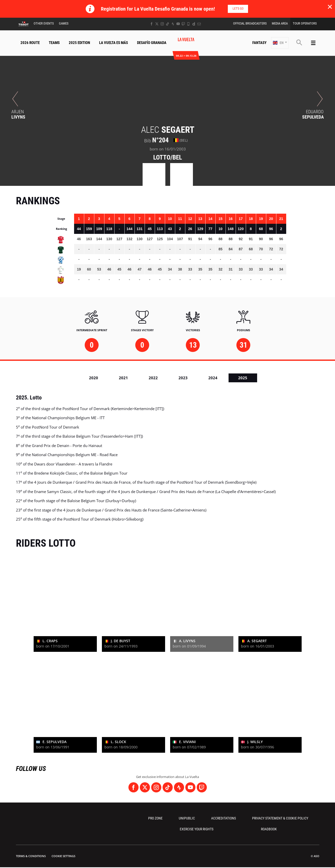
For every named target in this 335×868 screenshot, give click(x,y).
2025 (243, 378)
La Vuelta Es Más (114, 43)
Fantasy (259, 43)
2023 (183, 378)
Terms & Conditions (31, 856)
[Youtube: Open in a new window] (178, 24)
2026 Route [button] (30, 43)
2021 (123, 378)
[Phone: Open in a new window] (188, 24)
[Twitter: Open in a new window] (157, 24)
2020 (94, 378)
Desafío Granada (152, 43)
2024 (213, 378)
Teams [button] (54, 43)
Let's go (238, 9)
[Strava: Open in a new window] (173, 24)
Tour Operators (305, 23)
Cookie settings (63, 856)
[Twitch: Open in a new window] (183, 24)
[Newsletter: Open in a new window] (199, 24)
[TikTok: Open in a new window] (167, 24)
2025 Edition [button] (79, 43)
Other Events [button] (44, 23)
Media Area (280, 23)
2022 (153, 378)
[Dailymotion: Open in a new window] (194, 24)
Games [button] (64, 23)
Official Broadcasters (250, 23)
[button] (280, 43)
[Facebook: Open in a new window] (152, 24)
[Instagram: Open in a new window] (162, 24)
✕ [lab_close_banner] (330, 7)
